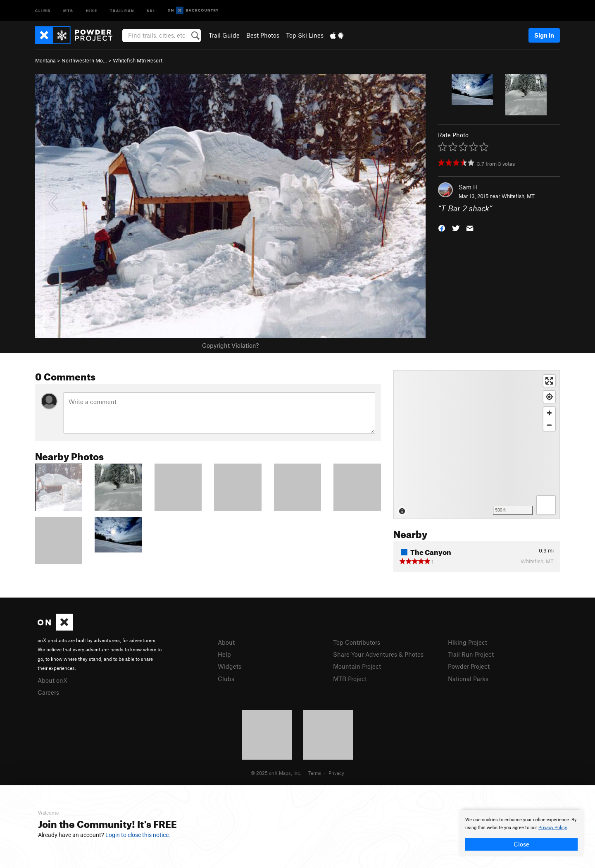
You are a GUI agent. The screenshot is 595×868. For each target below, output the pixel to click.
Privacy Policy (553, 828)
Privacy (336, 773)
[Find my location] (549, 397)
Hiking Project (468, 642)
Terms (315, 773)
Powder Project (469, 666)
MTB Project (350, 679)
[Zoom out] (549, 425)
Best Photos (263, 35)
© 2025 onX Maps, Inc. (276, 773)
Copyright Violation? (230, 345)
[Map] (477, 445)
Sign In (544, 35)
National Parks (468, 679)
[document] (521, 833)
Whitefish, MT (518, 196)
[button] (442, 228)
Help (224, 654)
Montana (45, 60)
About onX (52, 680)
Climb (43, 10)
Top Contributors (357, 642)
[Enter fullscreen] (549, 381)
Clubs (226, 679)
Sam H (468, 187)
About (226, 642)
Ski (151, 10)
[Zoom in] (549, 413)
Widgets (230, 666)
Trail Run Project (471, 654)
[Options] (546, 505)
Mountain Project (357, 666)
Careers (48, 692)
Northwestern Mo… (84, 60)
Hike (92, 10)
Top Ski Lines (305, 35)
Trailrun (122, 10)
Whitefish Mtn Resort (138, 60)
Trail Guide (224, 35)
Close (521, 844)
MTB (68, 10)
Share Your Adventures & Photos (378, 654)
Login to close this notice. (138, 835)
